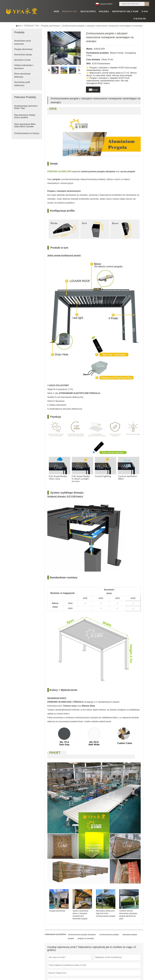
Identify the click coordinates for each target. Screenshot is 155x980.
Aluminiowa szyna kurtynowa (22, 42)
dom (19, 26)
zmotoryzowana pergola (109, 935)
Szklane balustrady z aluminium (24, 67)
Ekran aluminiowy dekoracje (22, 75)
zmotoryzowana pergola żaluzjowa (82, 935)
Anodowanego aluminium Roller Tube (26, 107)
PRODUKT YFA (31, 26)
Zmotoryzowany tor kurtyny (27, 133)
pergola (71, 938)
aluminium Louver (22, 60)
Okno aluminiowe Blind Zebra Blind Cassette (25, 125)
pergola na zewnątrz (86, 938)
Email (93, 89)
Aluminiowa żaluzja (23, 55)
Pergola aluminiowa (50, 26)
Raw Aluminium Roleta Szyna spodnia (25, 116)
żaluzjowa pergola (130, 935)
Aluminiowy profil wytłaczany (22, 84)
